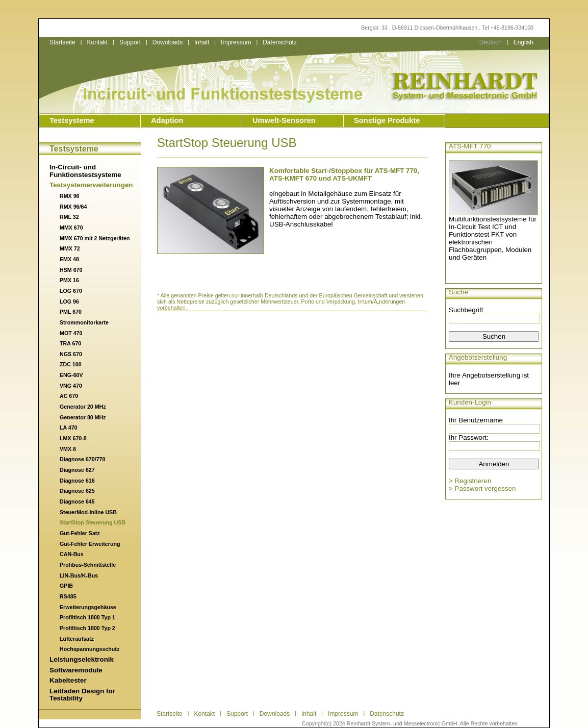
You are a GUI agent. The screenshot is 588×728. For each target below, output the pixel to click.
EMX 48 (69, 259)
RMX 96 (70, 196)
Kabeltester (68, 680)
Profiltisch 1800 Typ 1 (87, 617)
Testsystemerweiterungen (91, 185)
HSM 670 (71, 270)
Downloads (168, 42)
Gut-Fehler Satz (80, 533)
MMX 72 (70, 248)
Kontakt (97, 42)
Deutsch (491, 42)
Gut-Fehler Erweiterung (90, 544)
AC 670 (69, 396)
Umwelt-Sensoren (284, 120)
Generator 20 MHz (83, 407)
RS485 (68, 596)
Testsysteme (72, 120)
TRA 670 (70, 343)
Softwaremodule (76, 670)
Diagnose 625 (77, 491)
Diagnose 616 (77, 481)
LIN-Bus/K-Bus (79, 575)
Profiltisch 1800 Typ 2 (87, 628)
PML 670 (71, 312)
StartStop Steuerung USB (93, 522)
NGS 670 (71, 354)
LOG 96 (69, 302)
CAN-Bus (72, 554)
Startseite (62, 42)
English (523, 42)
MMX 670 (71, 228)
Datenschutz (280, 42)
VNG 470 (71, 386)
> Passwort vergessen (482, 488)
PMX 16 (69, 280)
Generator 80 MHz (83, 417)
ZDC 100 (71, 364)
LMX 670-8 (73, 438)
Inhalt (202, 42)
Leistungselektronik (82, 659)
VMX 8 (68, 449)
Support (130, 42)
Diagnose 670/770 (82, 459)
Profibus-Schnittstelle (88, 565)
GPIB (66, 586)
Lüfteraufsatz (77, 639)
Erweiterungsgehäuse (88, 607)
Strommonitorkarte (84, 322)
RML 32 (69, 217)
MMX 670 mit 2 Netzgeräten (95, 238)
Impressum (236, 42)
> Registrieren (470, 481)
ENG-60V (71, 375)
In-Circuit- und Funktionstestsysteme (85, 171)
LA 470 (69, 428)
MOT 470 (71, 333)
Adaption (167, 120)
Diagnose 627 (77, 470)
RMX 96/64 (73, 207)
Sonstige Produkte (387, 120)
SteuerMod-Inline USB (88, 512)
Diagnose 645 (77, 501)
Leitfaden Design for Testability (82, 695)
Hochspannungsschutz (90, 649)
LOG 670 (71, 291)
